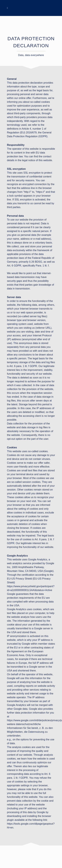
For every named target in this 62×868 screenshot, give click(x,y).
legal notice (29, 160)
